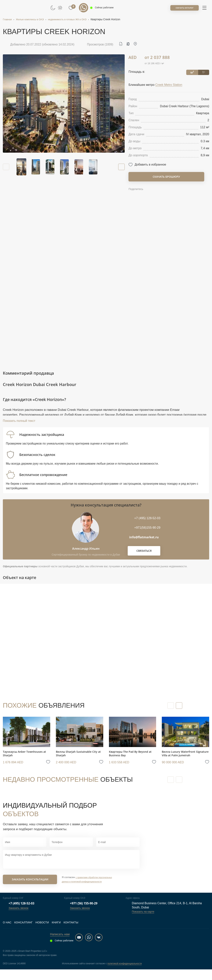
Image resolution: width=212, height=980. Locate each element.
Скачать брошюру (166, 177)
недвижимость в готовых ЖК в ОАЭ (74, 19)
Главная (8, 19)
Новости (42, 933)
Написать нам (60, 945)
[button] (120, 167)
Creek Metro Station (169, 85)
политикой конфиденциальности (125, 974)
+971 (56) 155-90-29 (84, 914)
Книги (56, 933)
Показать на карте (143, 922)
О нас (7, 933)
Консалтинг (23, 933)
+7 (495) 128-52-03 (21, 914)
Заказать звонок (18, 919)
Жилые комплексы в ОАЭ (33, 19)
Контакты (71, 933)
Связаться (144, 559)
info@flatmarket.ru (144, 546)
